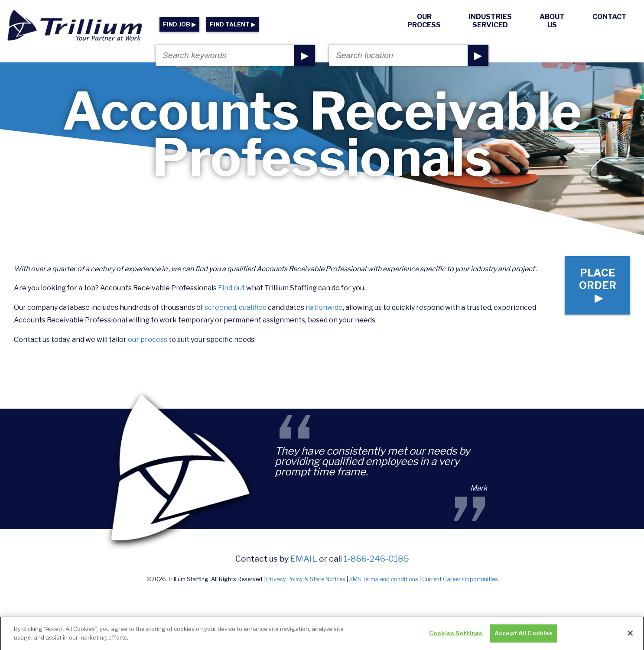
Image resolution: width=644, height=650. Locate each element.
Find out (231, 288)
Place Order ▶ (598, 285)
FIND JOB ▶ (179, 24)
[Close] (630, 639)
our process (148, 340)
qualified (253, 307)
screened (220, 307)
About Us (552, 21)
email (304, 559)
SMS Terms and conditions (384, 579)
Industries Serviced (490, 21)
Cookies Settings (456, 639)
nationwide (324, 307)
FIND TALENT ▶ (233, 24)
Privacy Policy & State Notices (306, 579)
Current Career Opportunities (460, 579)
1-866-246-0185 (376, 559)
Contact (610, 17)
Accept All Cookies (524, 639)
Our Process (424, 21)
